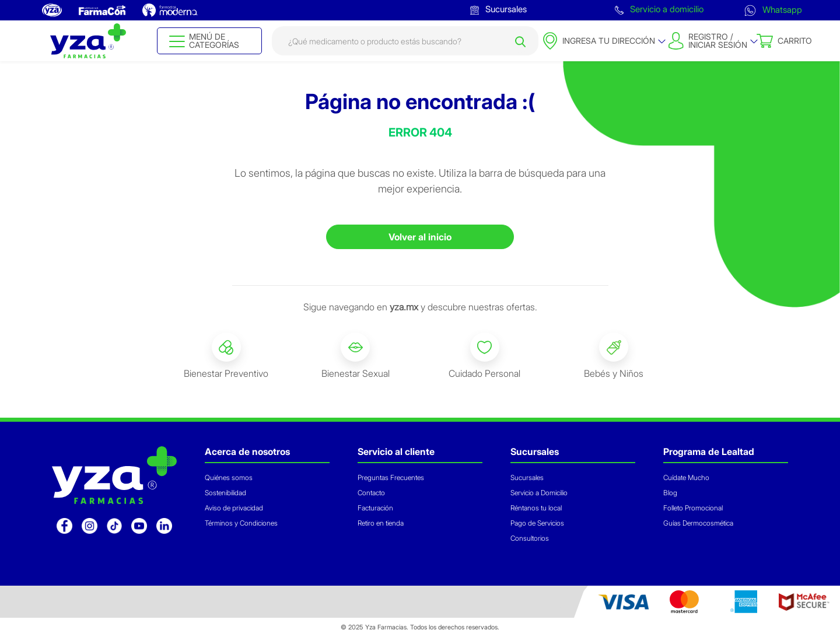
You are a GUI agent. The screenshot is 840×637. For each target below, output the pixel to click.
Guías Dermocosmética (698, 523)
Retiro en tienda (381, 523)
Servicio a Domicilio (539, 493)
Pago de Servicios (537, 523)
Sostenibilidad (225, 493)
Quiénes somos (229, 477)
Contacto (371, 493)
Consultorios (530, 538)
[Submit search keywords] (520, 41)
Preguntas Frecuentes (391, 477)
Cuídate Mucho (686, 477)
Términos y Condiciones (241, 523)
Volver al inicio (420, 237)
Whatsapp (773, 10)
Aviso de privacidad (234, 508)
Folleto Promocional (693, 508)
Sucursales (498, 9)
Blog (670, 493)
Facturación (375, 508)
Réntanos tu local (536, 508)
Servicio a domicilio (659, 9)
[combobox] (405, 41)
